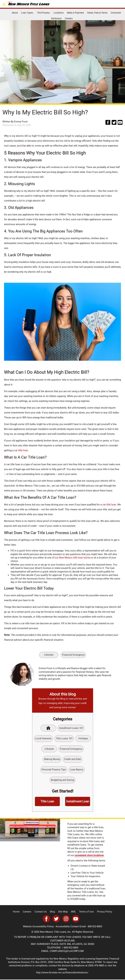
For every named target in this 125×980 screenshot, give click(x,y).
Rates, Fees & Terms (97, 13)
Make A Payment (75, 13)
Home (19, 912)
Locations (59, 13)
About (15, 13)
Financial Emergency (74, 655)
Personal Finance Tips (54, 770)
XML (73, 912)
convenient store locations (89, 856)
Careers (69, 18)
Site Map (63, 912)
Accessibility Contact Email (71, 927)
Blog (53, 912)
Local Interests (43, 738)
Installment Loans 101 (71, 728)
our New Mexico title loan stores (73, 557)
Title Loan (47, 802)
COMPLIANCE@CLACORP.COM (67, 952)
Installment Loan (78, 802)
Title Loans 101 (64, 738)
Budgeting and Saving (62, 780)
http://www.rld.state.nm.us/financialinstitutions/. (62, 973)
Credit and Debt (73, 759)
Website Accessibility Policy (38, 927)
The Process (44, 13)
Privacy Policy (102, 912)
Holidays (83, 738)
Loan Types (28, 13)
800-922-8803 (95, 927)
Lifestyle (49, 655)
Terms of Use (85, 912)
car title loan (21, 450)
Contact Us (42, 912)
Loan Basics (77, 770)
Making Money (52, 759)
